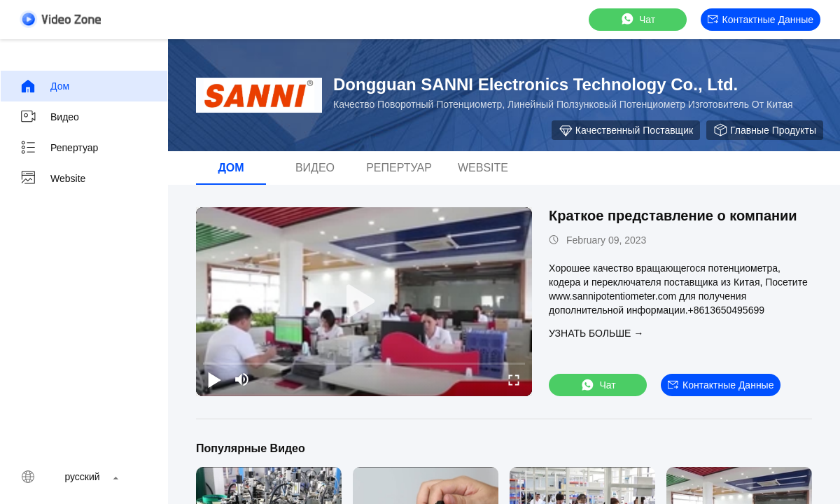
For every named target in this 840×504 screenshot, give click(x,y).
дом (44, 86)
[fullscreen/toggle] (514, 379)
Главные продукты (765, 130)
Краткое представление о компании (673, 216)
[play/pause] (214, 379)
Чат (637, 19)
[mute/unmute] (242, 379)
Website (52, 178)
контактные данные (761, 20)
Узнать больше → (596, 333)
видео (49, 117)
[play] (364, 302)
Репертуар (59, 148)
